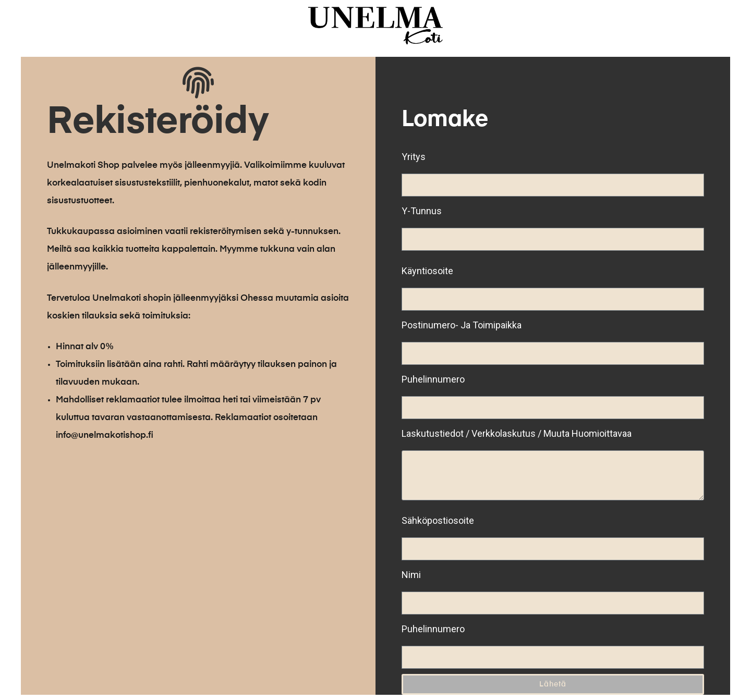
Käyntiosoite (427, 271)
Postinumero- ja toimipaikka (462, 325)
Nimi (411, 575)
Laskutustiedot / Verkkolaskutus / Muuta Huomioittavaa (517, 433)
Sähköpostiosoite (438, 520)
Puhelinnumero (433, 379)
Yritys (414, 157)
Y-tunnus (422, 211)
